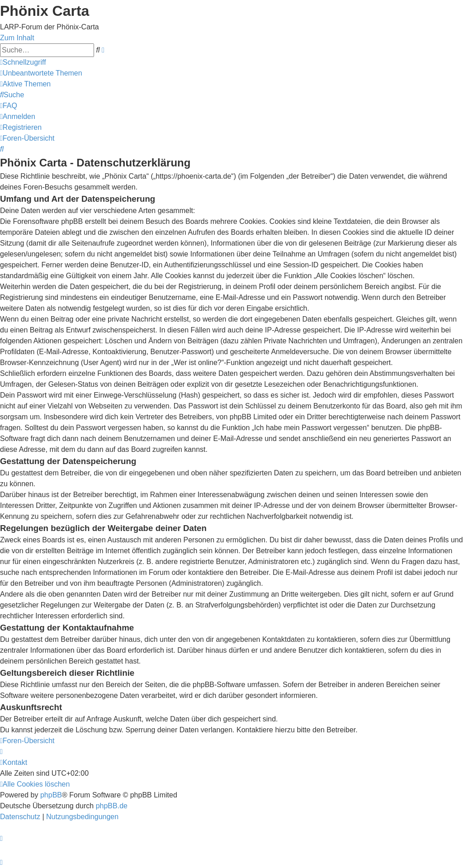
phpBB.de (112, 806)
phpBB (51, 795)
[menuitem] (41, 73)
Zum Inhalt (17, 38)
